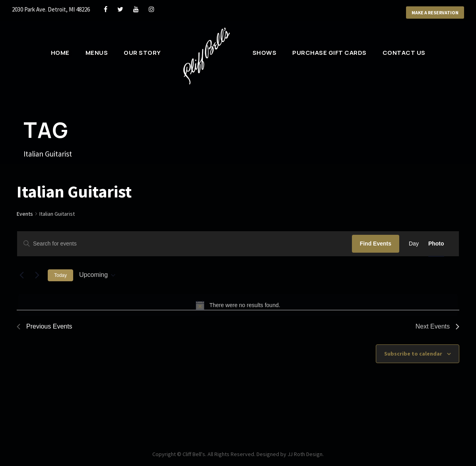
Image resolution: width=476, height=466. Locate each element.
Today (60, 275)
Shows (265, 53)
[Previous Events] (21, 275)
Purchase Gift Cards (329, 53)
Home (60, 53)
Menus (97, 53)
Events (25, 214)
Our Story (142, 53)
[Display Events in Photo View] (436, 244)
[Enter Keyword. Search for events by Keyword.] (185, 244)
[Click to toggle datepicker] (97, 275)
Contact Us (404, 53)
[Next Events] (37, 275)
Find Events (376, 244)
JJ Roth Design (305, 454)
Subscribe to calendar (413, 354)
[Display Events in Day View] (414, 244)
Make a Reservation (435, 13)
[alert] (238, 305)
